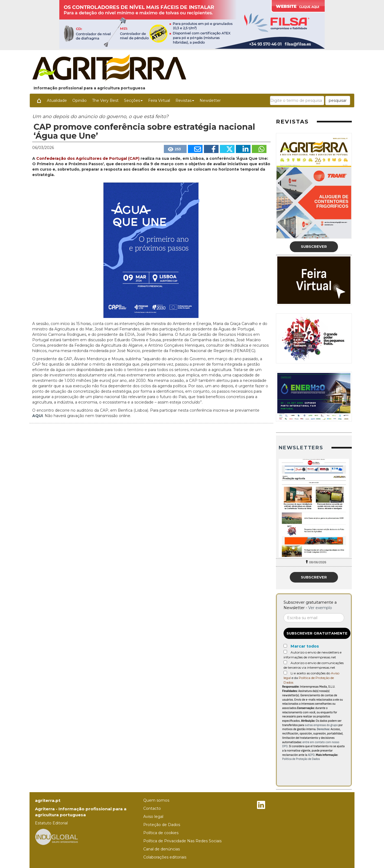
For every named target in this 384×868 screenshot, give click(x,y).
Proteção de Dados (162, 825)
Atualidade (57, 100)
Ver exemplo (320, 608)
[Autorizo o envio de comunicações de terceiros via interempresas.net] (285, 662)
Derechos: (323, 729)
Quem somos (156, 800)
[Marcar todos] (285, 646)
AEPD (311, 755)
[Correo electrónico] (314, 618)
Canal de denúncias (162, 849)
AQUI (38, 416)
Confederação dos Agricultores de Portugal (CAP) (88, 158)
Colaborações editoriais (165, 857)
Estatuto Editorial (51, 823)
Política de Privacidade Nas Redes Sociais (182, 841)
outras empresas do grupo (321, 725)
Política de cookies (161, 833)
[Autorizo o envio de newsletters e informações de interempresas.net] (285, 652)
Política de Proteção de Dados (301, 759)
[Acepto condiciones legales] (285, 673)
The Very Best (105, 100)
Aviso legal (153, 817)
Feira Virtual (159, 100)
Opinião (79, 100)
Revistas (185, 100)
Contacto (152, 808)
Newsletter (210, 100)
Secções (133, 100)
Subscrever (314, 246)
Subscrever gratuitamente (317, 633)
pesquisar (338, 100)
